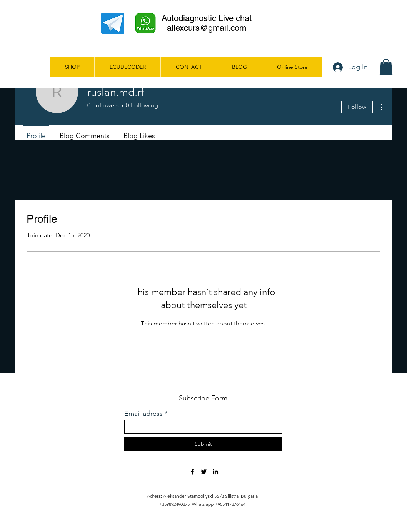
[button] (386, 67)
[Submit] (203, 444)
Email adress (143, 414)
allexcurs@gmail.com (207, 28)
